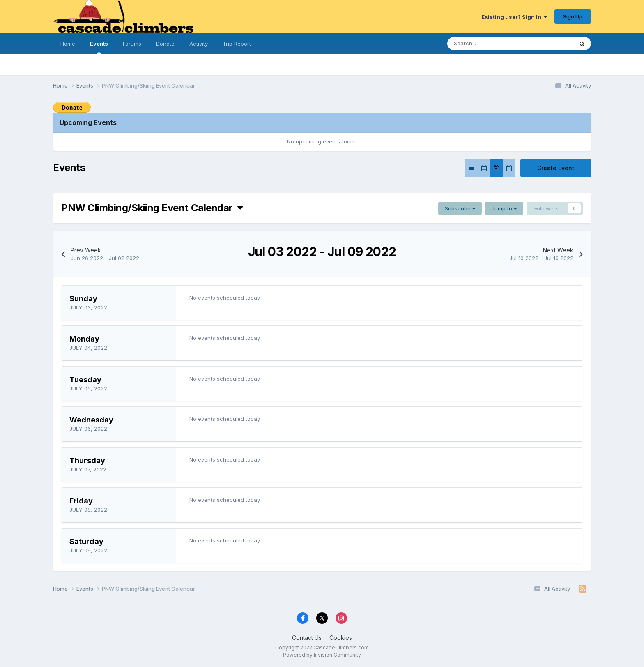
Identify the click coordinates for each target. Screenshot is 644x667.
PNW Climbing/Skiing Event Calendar (152, 208)
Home (68, 44)
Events (99, 47)
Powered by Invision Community (322, 655)
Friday (81, 501)
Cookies (341, 638)
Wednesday (91, 420)
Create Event (556, 168)
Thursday (87, 460)
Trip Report (237, 44)
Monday (84, 339)
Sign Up (573, 16)
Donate (165, 44)
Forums (132, 44)
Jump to (504, 208)
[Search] (485, 44)
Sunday (83, 299)
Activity (199, 44)
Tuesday (85, 380)
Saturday (86, 541)
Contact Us (307, 638)
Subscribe (460, 208)
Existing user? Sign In (514, 17)
